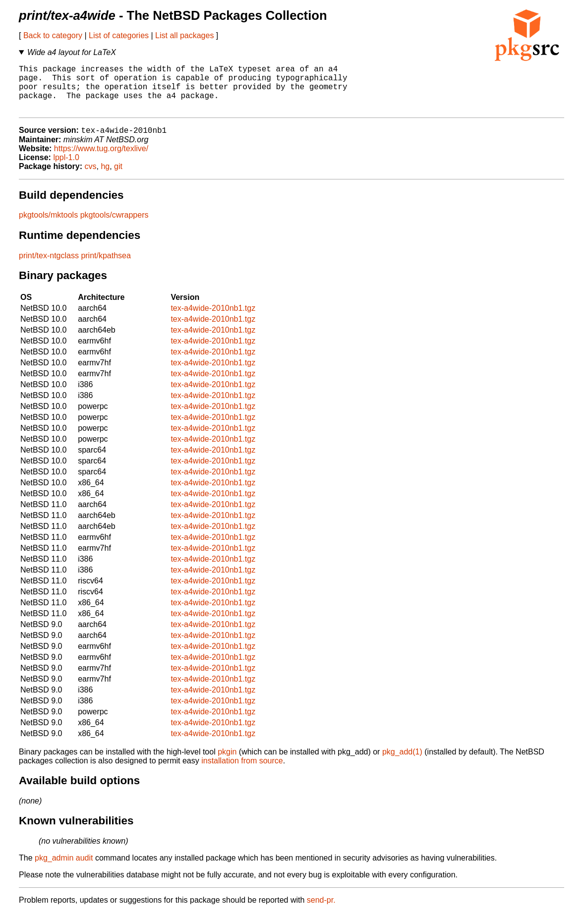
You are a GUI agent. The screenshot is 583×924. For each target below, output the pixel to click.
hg (105, 178)
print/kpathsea (106, 267)
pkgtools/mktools (48, 226)
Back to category (53, 35)
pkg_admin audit (64, 869)
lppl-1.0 (66, 169)
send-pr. (321, 911)
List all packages (184, 35)
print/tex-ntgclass (49, 267)
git (118, 178)
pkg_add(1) (402, 763)
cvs (91, 178)
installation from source (242, 772)
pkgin (227, 763)
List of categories (119, 35)
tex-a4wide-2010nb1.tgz (213, 319)
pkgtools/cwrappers (115, 226)
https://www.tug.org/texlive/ (101, 160)
